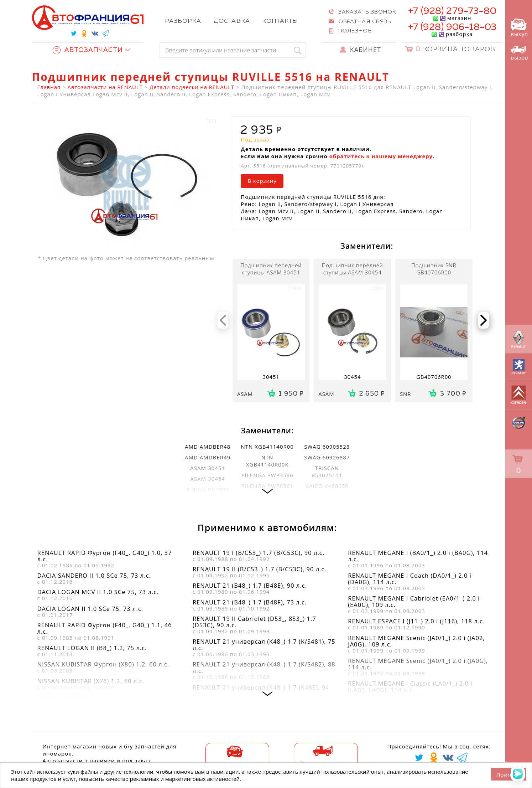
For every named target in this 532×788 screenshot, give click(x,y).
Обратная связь (365, 22)
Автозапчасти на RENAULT (105, 87)
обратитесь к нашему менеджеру (381, 156)
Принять (509, 774)
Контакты (280, 21)
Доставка (232, 21)
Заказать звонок (367, 12)
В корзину (262, 181)
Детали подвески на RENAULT (192, 87)
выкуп (519, 28)
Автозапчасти (88, 50)
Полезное (355, 31)
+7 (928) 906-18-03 (452, 27)
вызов (519, 53)
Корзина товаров (455, 50)
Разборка (183, 21)
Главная (49, 87)
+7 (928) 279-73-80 (452, 11)
